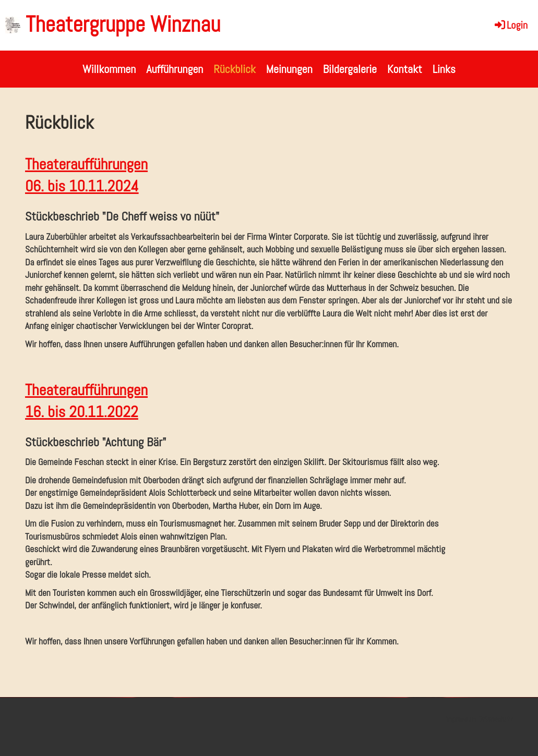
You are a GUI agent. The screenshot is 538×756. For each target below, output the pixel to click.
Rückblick (234, 69)
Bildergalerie (350, 69)
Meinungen (289, 69)
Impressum (461, 719)
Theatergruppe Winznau (123, 24)
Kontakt (405, 69)
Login (510, 25)
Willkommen (109, 69)
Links (444, 69)
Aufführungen (175, 69)
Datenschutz (495, 719)
